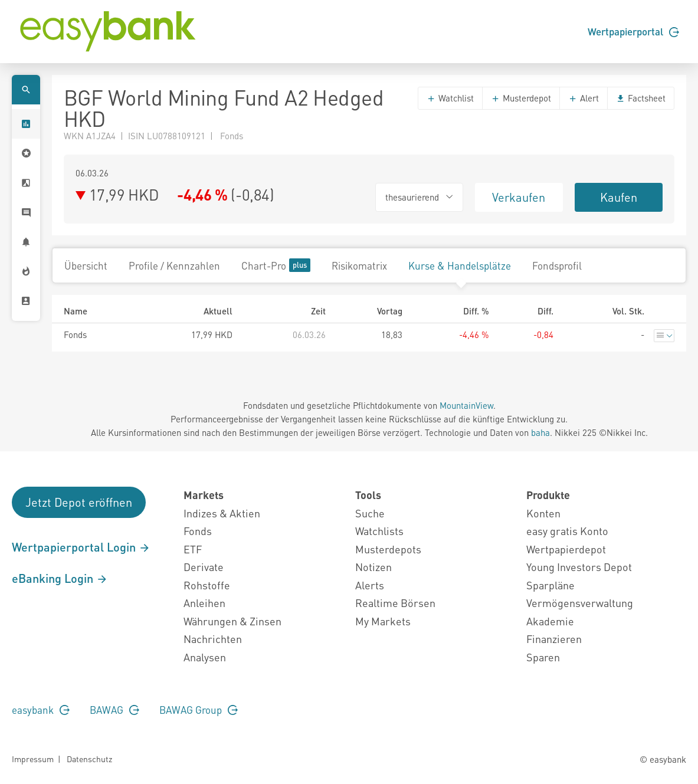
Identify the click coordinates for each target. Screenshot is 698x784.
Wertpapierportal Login (81, 547)
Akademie (550, 621)
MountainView (466, 405)
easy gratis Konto (567, 531)
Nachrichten (213, 639)
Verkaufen (519, 197)
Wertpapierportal (633, 31)
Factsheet (641, 98)
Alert (584, 98)
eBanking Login (60, 578)
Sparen (543, 657)
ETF (193, 549)
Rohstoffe (207, 585)
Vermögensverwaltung (580, 603)
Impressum (33, 759)
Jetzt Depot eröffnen (79, 502)
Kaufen (619, 197)
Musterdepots (388, 549)
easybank (41, 710)
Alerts (370, 585)
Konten (543, 513)
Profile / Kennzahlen (174, 265)
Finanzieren (554, 639)
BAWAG (114, 710)
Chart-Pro (276, 265)
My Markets (383, 621)
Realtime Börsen (395, 603)
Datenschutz (89, 759)
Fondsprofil (557, 265)
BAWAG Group (199, 710)
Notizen (373, 567)
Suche (370, 513)
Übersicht (86, 265)
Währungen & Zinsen (232, 621)
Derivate (204, 567)
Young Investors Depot (579, 567)
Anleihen (204, 603)
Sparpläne (550, 585)
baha (540, 432)
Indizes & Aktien (222, 513)
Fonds (198, 531)
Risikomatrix (359, 265)
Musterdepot (521, 98)
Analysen (205, 657)
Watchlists (379, 531)
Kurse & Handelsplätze (460, 265)
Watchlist (450, 98)
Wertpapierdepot (566, 549)
